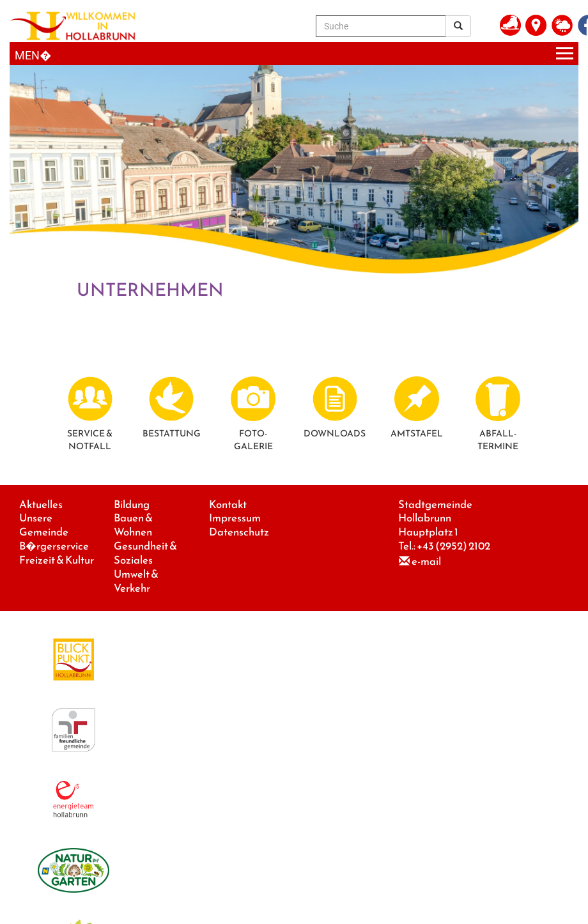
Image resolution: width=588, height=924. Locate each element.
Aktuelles (41, 504)
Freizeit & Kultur (57, 560)
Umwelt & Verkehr (136, 581)
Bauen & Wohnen (133, 525)
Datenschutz (239, 532)
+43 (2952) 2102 (453, 546)
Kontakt (228, 504)
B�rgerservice (54, 546)
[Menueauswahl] (294, 54)
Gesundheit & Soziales (145, 553)
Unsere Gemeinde (44, 525)
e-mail (426, 561)
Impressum (235, 518)
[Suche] (381, 26)
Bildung (132, 504)
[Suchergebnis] (458, 26)
